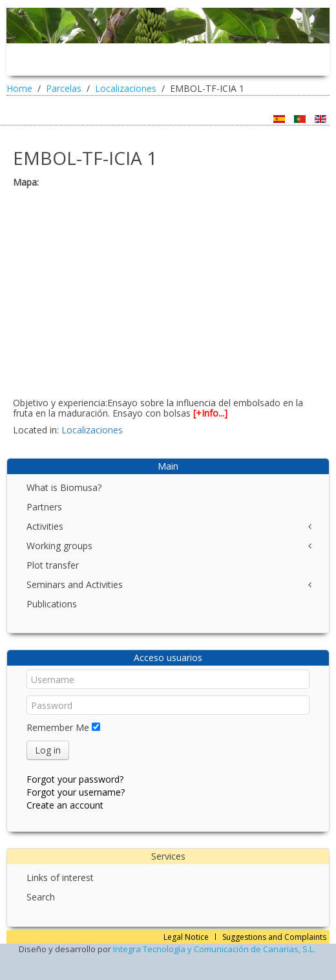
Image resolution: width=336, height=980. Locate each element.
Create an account (65, 805)
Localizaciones (126, 88)
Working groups (59, 546)
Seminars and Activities (75, 584)
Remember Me (58, 727)
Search (41, 897)
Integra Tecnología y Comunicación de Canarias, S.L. (214, 949)
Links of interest (60, 877)
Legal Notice (186, 937)
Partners (44, 507)
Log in (48, 750)
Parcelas (64, 88)
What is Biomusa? (64, 487)
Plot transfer (53, 565)
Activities (45, 526)
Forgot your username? (76, 792)
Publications (52, 604)
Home (19, 88)
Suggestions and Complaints (274, 937)
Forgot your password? (75, 779)
